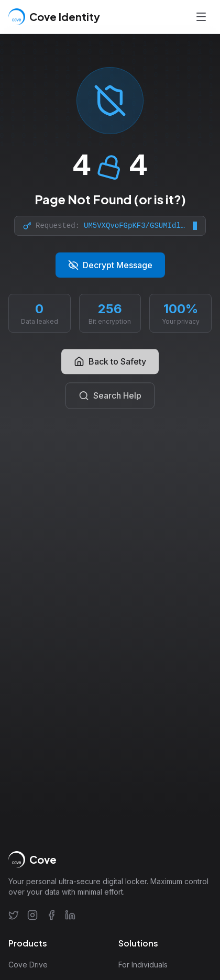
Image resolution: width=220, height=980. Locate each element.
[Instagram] (32, 915)
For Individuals (143, 965)
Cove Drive (28, 965)
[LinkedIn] (70, 915)
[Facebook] (51, 915)
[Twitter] (14, 915)
